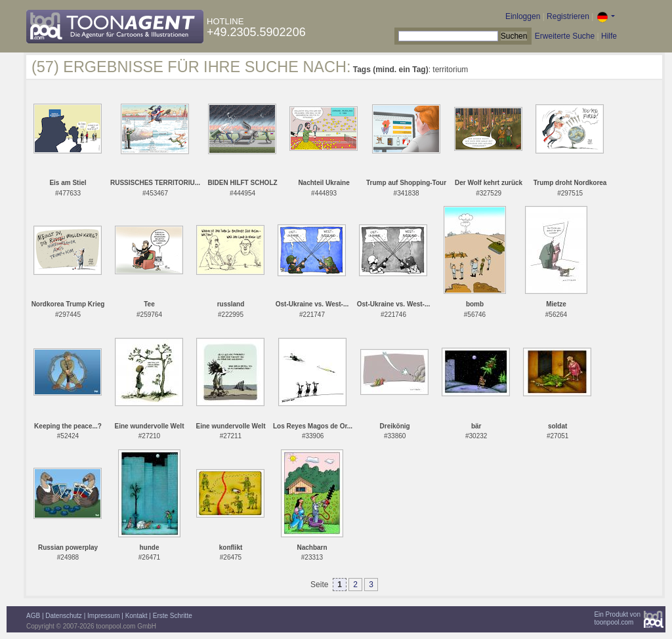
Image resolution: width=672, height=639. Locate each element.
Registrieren (568, 16)
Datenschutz (64, 616)
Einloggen (523, 16)
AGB (33, 616)
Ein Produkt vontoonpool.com (617, 618)
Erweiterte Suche (565, 36)
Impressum (103, 616)
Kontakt (136, 616)
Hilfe (609, 36)
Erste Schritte (173, 616)
